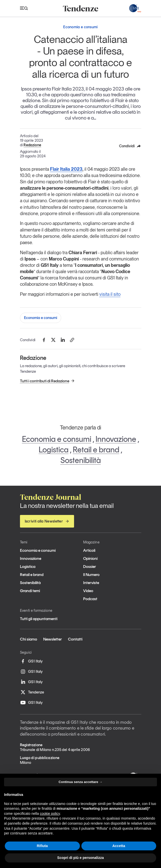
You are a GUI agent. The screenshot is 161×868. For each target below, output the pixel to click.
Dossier (90, 567)
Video (88, 591)
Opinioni (90, 558)
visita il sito (110, 294)
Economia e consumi (41, 318)
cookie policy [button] (50, 814)
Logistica (54, 450)
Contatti (75, 639)
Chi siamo (29, 639)
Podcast (90, 599)
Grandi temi (30, 591)
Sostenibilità (81, 460)
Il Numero (91, 575)
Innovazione (116, 439)
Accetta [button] (119, 846)
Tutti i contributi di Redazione (47, 381)
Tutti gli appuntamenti (39, 619)
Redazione (32, 145)
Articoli (89, 550)
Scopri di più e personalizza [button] (80, 858)
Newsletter (53, 639)
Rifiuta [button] (42, 846)
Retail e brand (96, 450)
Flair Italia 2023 (66, 169)
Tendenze (32, 692)
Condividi (130, 146)
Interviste (91, 583)
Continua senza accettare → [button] (80, 782)
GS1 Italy (31, 661)
